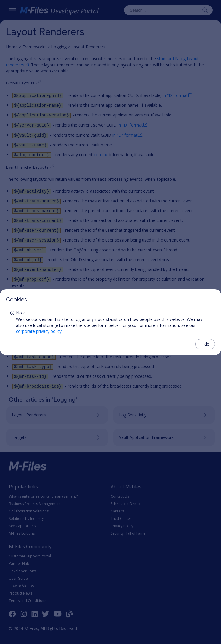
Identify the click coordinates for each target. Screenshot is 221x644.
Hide (205, 344)
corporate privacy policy (39, 331)
